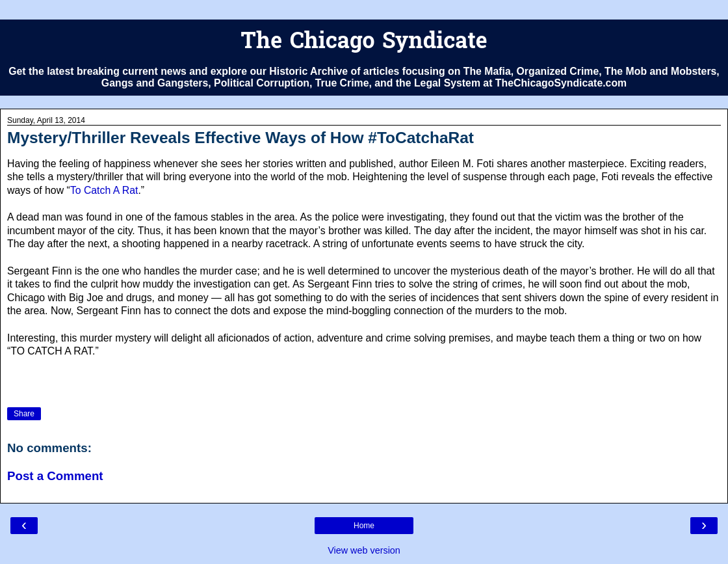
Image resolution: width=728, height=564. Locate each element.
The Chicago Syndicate (364, 43)
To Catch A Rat (104, 190)
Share (24, 414)
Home (364, 526)
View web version (364, 550)
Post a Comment (55, 476)
